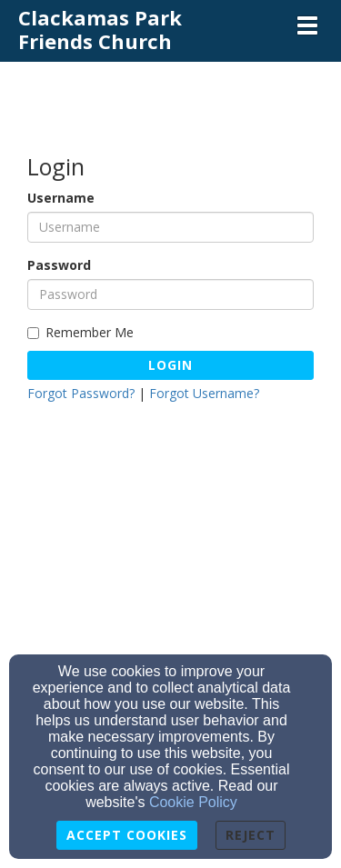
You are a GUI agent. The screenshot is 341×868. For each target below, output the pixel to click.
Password (59, 265)
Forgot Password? (81, 393)
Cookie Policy (193, 802)
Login (170, 365)
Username (61, 198)
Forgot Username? (204, 393)
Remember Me (80, 332)
